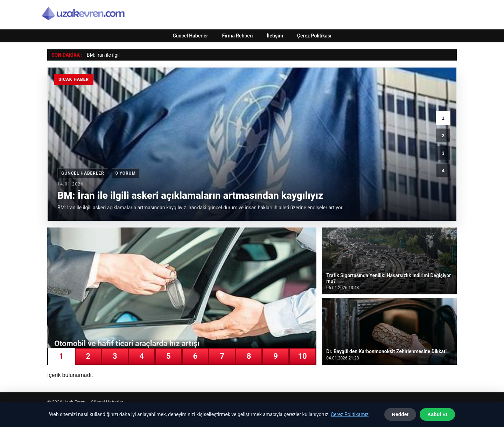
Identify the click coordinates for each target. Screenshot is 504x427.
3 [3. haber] (443, 153)
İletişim (275, 36)
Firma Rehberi (237, 36)
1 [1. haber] (443, 118)
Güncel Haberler (190, 36)
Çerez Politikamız (350, 414)
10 (302, 356)
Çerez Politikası (314, 36)
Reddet (400, 414)
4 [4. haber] (443, 171)
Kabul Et (437, 414)
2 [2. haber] (443, 136)
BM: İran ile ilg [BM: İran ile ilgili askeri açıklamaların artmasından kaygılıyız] (102, 55)
